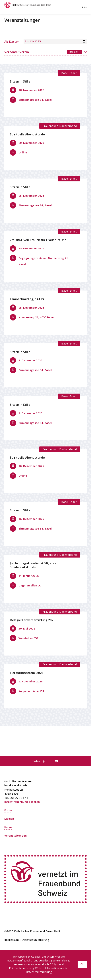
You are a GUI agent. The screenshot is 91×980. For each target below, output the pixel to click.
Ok (82, 964)
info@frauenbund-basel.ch (22, 802)
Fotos (8, 810)
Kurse (8, 827)
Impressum (12, 940)
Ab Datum (12, 42)
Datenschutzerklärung (35, 940)
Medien (9, 819)
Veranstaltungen (15, 835)
